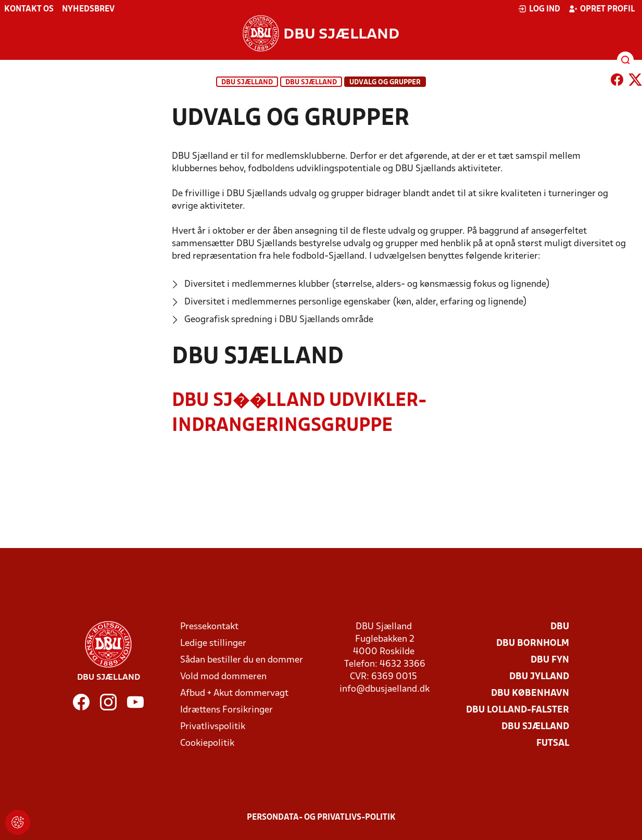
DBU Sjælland (247, 82)
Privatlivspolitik (213, 727)
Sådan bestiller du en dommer (242, 660)
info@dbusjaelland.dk (385, 689)
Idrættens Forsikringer (226, 710)
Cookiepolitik (207, 743)
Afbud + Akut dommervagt (234, 693)
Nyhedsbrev (88, 9)
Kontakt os (29, 9)
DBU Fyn (550, 660)
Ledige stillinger (213, 644)
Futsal (553, 743)
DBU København (530, 693)
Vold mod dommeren (223, 677)
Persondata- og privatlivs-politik (321, 818)
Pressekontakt (209, 627)
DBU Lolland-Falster (518, 710)
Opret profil (602, 9)
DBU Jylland (539, 677)
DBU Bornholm (533, 644)
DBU (560, 627)
